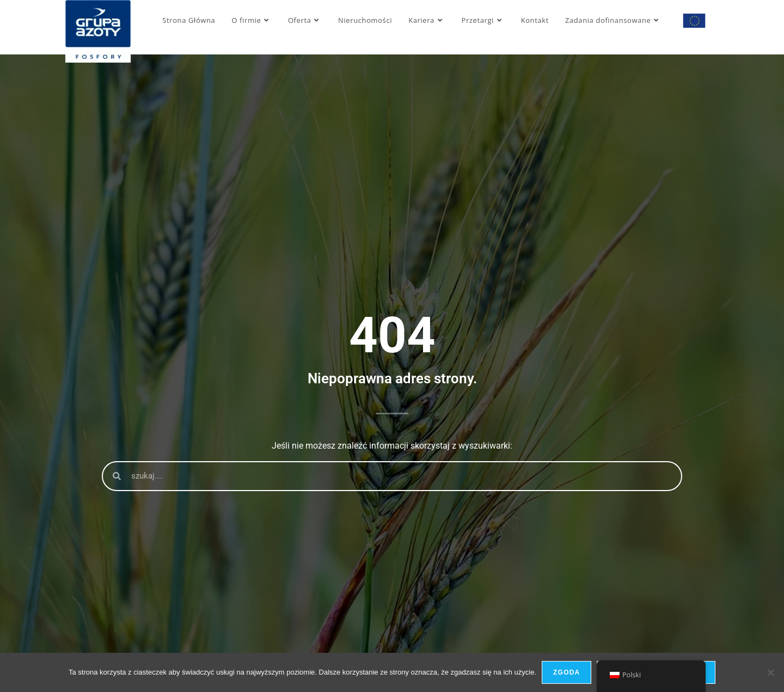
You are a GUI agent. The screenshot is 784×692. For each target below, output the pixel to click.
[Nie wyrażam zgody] (770, 672)
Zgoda (566, 672)
